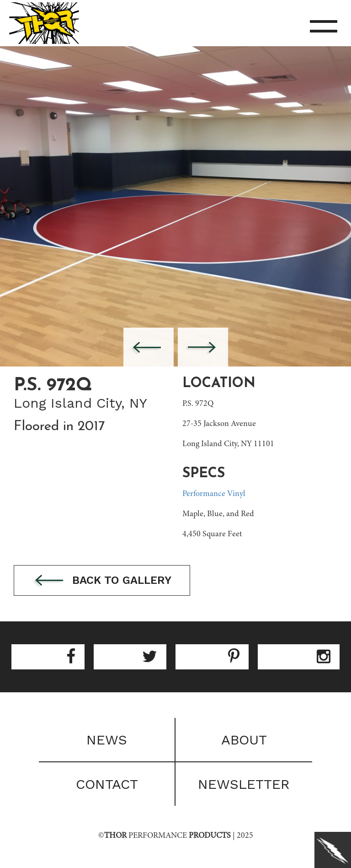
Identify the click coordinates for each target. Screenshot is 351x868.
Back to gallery (102, 581)
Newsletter (244, 784)
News (107, 740)
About (244, 740)
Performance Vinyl (214, 494)
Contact (107, 784)
